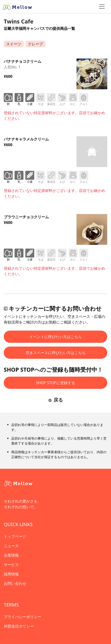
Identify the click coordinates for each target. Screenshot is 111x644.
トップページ (15, 536)
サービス (11, 565)
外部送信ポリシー (19, 626)
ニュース (11, 546)
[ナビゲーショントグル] (102, 7)
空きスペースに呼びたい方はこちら (56, 353)
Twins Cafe (19, 21)
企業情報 (11, 555)
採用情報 (11, 574)
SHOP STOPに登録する (55, 383)
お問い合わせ (15, 583)
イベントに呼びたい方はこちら (56, 337)
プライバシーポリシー (23, 617)
